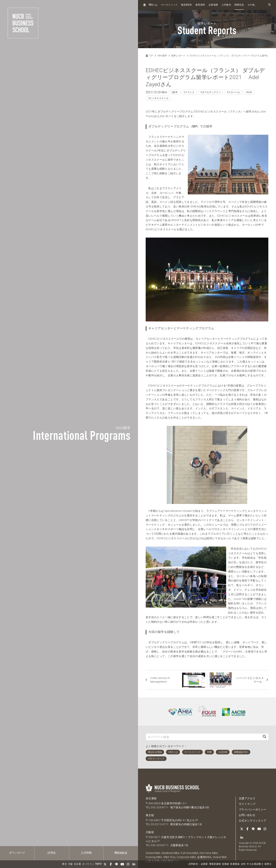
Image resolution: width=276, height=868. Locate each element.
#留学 (175, 92)
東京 (64, 864)
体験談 (121, 853)
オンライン (88, 864)
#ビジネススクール (158, 98)
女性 (243, 864)
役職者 (225, 864)
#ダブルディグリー (211, 92)
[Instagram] (128, 864)
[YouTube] (122, 864)
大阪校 (150, 832)
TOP (149, 56)
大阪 (70, 864)
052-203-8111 (160, 807)
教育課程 (200, 5)
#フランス (189, 92)
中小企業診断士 (255, 864)
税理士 (268, 864)
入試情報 (86, 853)
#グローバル (233, 92)
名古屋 (78, 864)
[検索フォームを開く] (269, 5)
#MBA (249, 92)
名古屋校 (151, 798)
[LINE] (117, 864)
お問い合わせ (247, 815)
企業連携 (213, 5)
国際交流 (239, 5)
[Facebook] (111, 864)
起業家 (204, 864)
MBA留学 (162, 56)
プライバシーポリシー (253, 809)
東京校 (150, 815)
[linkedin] (134, 864)
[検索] (264, 737)
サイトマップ (247, 804)
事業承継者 (215, 864)
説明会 (52, 853)
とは (153, 5)
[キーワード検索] (203, 737)
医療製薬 (235, 864)
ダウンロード (17, 853)
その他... (252, 5)
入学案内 (226, 5)
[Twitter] (105, 864)
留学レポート (178, 56)
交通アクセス (247, 798)
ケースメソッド (169, 5)
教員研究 (187, 5)
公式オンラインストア (253, 821)
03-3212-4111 (160, 824)
